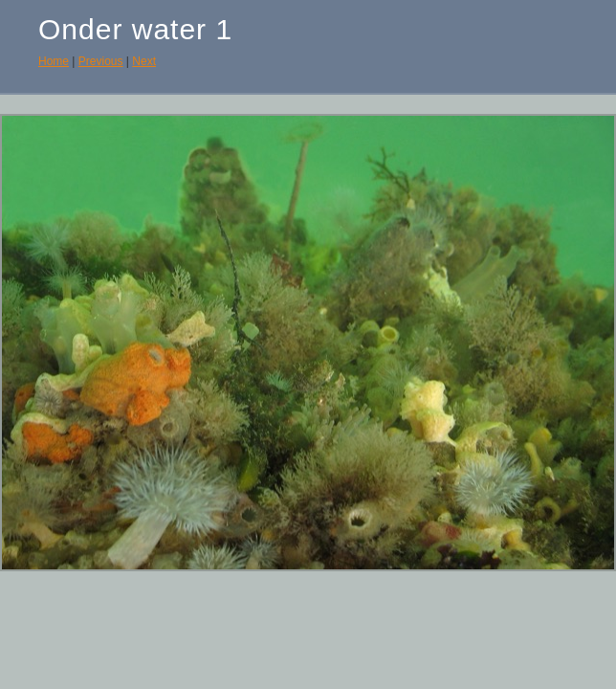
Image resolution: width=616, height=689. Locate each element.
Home (54, 61)
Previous (101, 61)
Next (144, 61)
